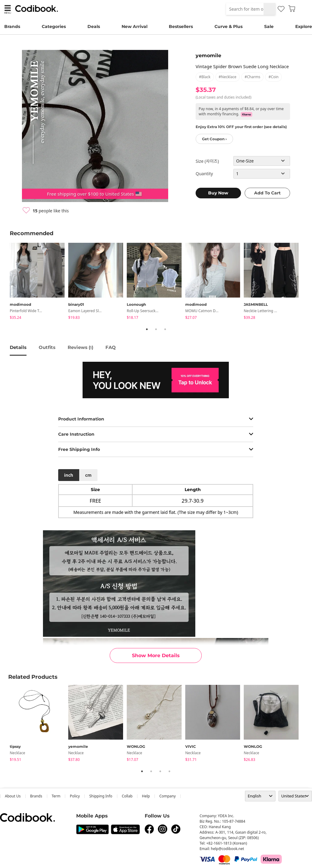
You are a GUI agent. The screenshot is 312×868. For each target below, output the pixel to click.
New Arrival (135, 26)
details (18, 347)
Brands (12, 26)
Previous (5, 282)
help (146, 796)
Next (307, 282)
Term (56, 796)
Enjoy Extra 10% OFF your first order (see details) (241, 127)
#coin (273, 77)
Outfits (47, 347)
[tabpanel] (39, 282)
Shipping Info (101, 796)
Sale (269, 26)
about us (13, 796)
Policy (75, 796)
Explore (304, 26)
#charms (252, 77)
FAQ (111, 347)
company (168, 796)
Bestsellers (181, 26)
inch (69, 475)
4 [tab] (169, 771)
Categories (54, 26)
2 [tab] (156, 329)
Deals (94, 26)
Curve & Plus (229, 26)
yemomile (208, 56)
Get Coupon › (214, 139)
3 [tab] (165, 329)
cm (88, 475)
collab (127, 796)
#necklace (228, 77)
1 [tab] (147, 329)
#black (205, 77)
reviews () (80, 347)
